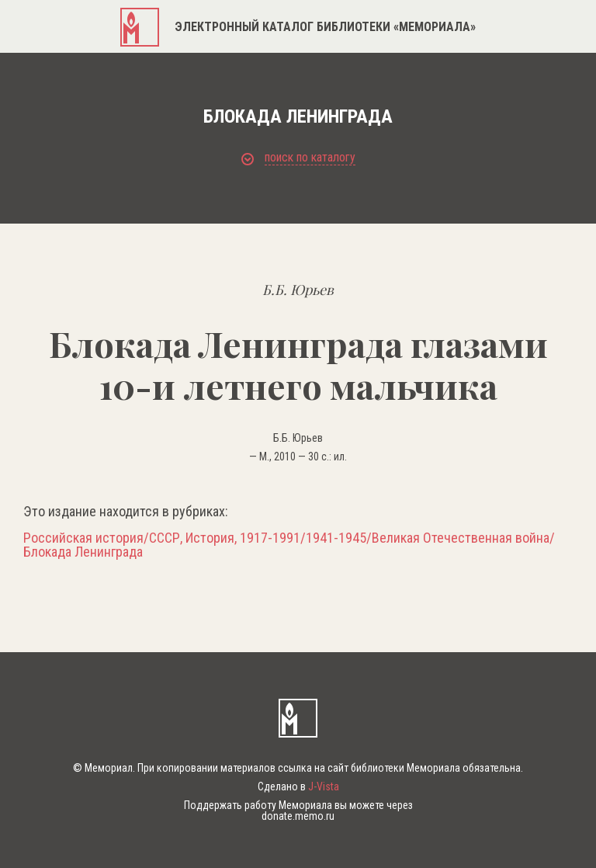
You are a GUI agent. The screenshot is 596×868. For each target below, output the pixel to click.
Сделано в (298, 786)
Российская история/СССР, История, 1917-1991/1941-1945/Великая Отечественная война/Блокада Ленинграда (289, 545)
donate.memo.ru (298, 816)
